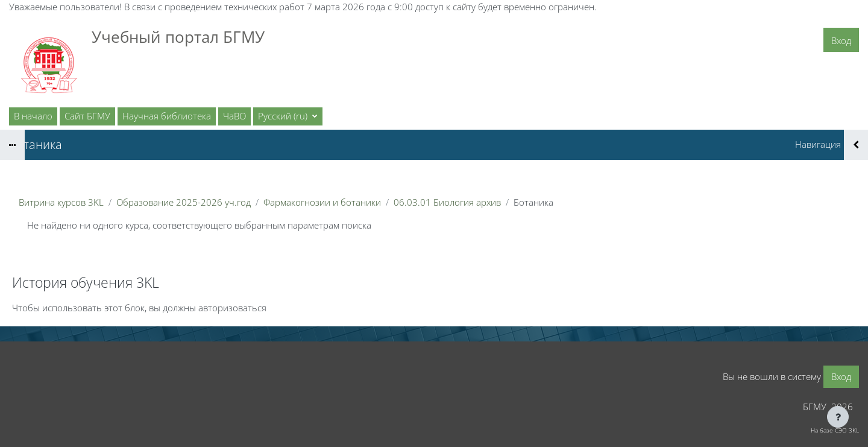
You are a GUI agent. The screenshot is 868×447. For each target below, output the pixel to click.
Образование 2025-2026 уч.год (184, 202)
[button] (288, 116)
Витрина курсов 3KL (61, 202)
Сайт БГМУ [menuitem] (87, 116)
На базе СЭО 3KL (835, 430)
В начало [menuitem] (33, 116)
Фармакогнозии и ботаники (322, 202)
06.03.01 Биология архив (447, 202)
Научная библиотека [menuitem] (167, 116)
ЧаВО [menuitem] (234, 116)
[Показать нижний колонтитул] (838, 417)
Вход (841, 40)
